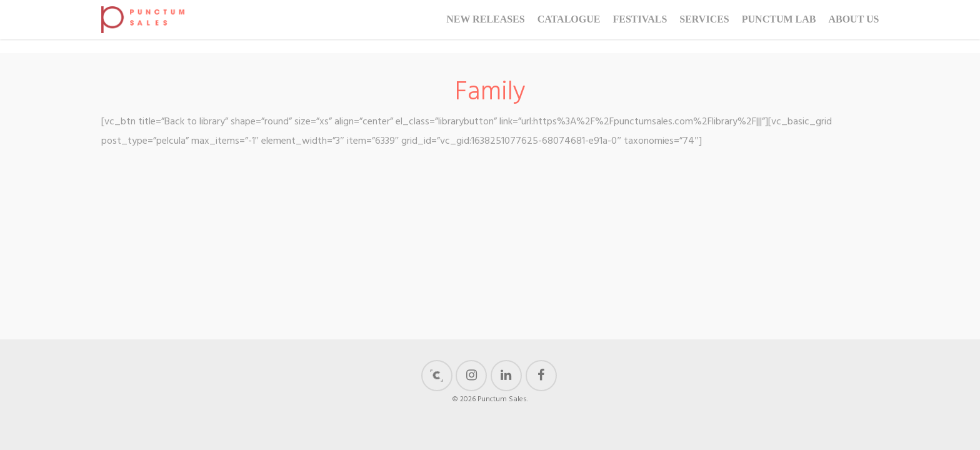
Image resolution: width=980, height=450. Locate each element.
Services (704, 27)
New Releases (486, 27)
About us (853, 27)
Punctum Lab (779, 27)
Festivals (640, 27)
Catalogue (569, 27)
